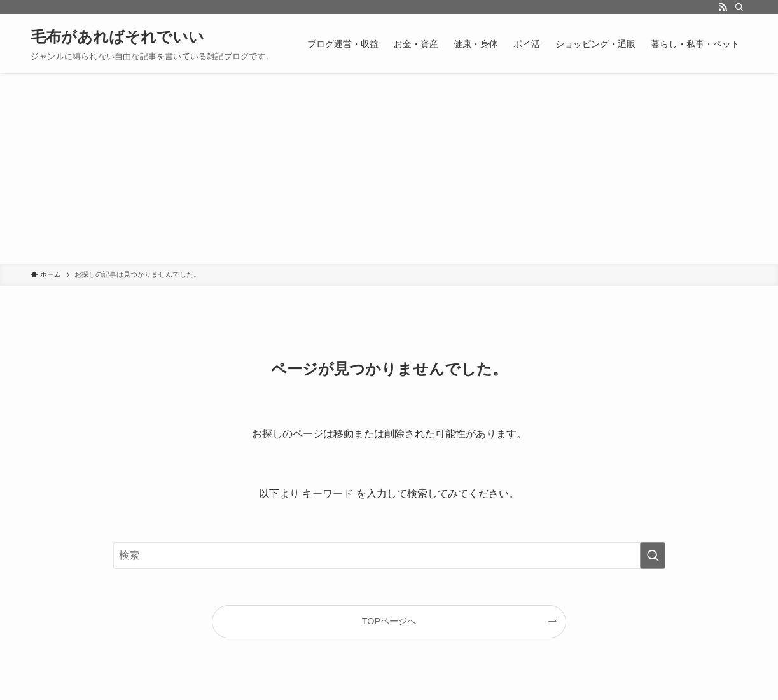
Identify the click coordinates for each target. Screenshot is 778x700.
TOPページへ (389, 621)
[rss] (723, 7)
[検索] (739, 7)
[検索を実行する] (653, 556)
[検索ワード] (389, 556)
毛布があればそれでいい (117, 37)
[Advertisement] (389, 169)
